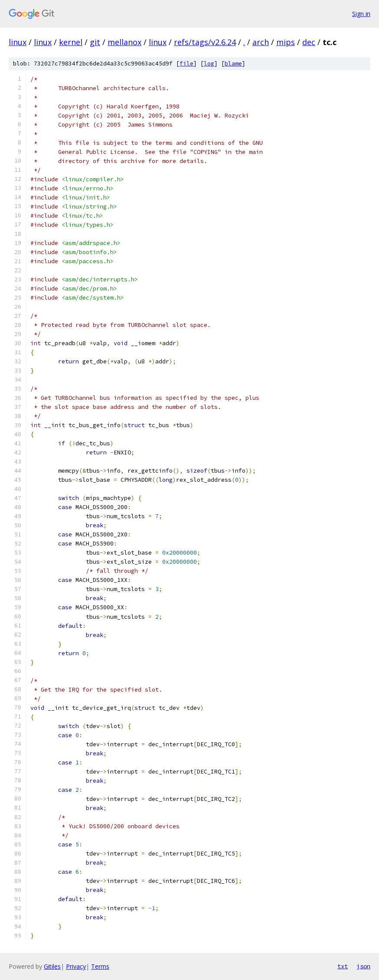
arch (261, 42)
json (363, 966)
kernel (71, 42)
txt (343, 966)
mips (286, 42)
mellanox (124, 42)
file (186, 64)
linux (18, 42)
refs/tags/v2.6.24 (205, 42)
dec (309, 42)
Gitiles (52, 966)
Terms (100, 966)
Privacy (76, 966)
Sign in (361, 14)
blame (233, 64)
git (95, 42)
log (209, 64)
